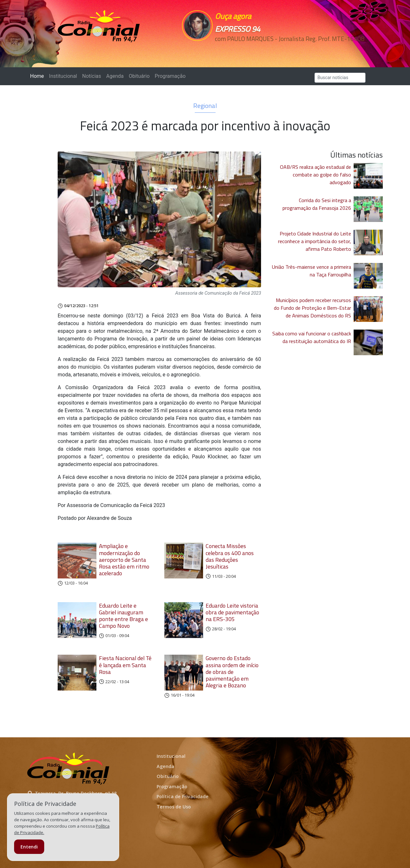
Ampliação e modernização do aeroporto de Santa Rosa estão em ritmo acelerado (124, 559)
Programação (170, 76)
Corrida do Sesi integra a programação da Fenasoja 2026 (317, 204)
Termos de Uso (174, 807)
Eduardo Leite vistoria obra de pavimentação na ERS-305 (232, 612)
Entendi (29, 847)
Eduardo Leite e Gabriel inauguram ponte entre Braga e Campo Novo (123, 616)
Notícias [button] (92, 76)
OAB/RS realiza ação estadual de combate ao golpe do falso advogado (316, 175)
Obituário (139, 76)
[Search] (340, 78)
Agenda (115, 76)
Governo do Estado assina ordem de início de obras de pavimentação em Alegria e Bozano (232, 671)
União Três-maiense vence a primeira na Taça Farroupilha (312, 271)
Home (38, 76)
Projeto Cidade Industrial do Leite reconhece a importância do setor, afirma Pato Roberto (315, 241)
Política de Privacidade (183, 796)
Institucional (63, 76)
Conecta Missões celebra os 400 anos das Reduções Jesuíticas (230, 556)
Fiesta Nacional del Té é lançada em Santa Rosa (125, 665)
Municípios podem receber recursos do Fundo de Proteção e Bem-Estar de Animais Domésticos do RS (312, 308)
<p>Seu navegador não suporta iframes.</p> (249, 50)
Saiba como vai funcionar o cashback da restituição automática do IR (312, 337)
